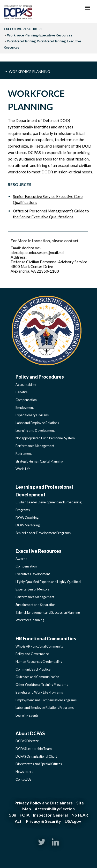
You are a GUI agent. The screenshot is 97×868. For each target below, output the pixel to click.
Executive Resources (38, 551)
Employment (25, 408)
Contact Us (23, 779)
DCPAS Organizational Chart (36, 756)
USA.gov (73, 821)
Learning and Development (35, 431)
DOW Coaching (27, 518)
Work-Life (23, 469)
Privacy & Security (43, 821)
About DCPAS (30, 733)
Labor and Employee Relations (37, 423)
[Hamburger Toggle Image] (88, 9)
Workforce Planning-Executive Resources (40, 35)
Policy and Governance (32, 654)
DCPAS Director (27, 741)
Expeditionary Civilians (32, 415)
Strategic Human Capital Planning (39, 461)
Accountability (26, 385)
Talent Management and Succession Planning (48, 612)
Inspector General (50, 815)
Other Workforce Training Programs (42, 685)
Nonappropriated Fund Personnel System (45, 438)
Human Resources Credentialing (39, 662)
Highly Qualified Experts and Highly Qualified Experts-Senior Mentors (48, 586)
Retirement (24, 454)
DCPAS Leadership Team (34, 749)
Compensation (26, 400)
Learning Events (27, 715)
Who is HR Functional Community (39, 646)
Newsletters (24, 772)
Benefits (21, 392)
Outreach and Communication (37, 677)
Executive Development (33, 574)
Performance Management (35, 446)
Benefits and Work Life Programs (39, 692)
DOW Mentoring (28, 525)
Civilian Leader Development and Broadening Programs (48, 506)
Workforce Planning (29, 71)
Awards (21, 559)
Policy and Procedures (40, 377)
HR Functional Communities (46, 639)
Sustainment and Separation (36, 605)
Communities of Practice (33, 669)
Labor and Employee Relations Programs (45, 708)
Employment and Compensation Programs (46, 700)
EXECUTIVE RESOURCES (23, 29)
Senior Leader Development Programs (43, 533)
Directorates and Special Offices (39, 764)
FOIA (25, 815)
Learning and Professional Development (44, 491)
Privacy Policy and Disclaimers (44, 803)
